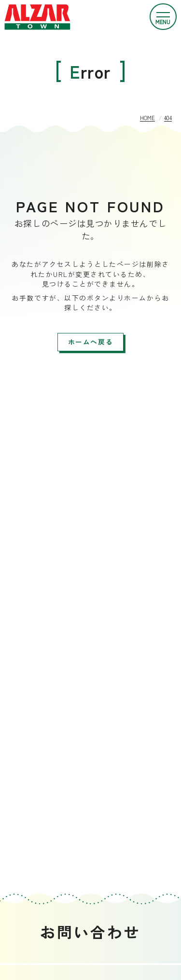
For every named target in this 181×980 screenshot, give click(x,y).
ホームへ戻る (90, 342)
